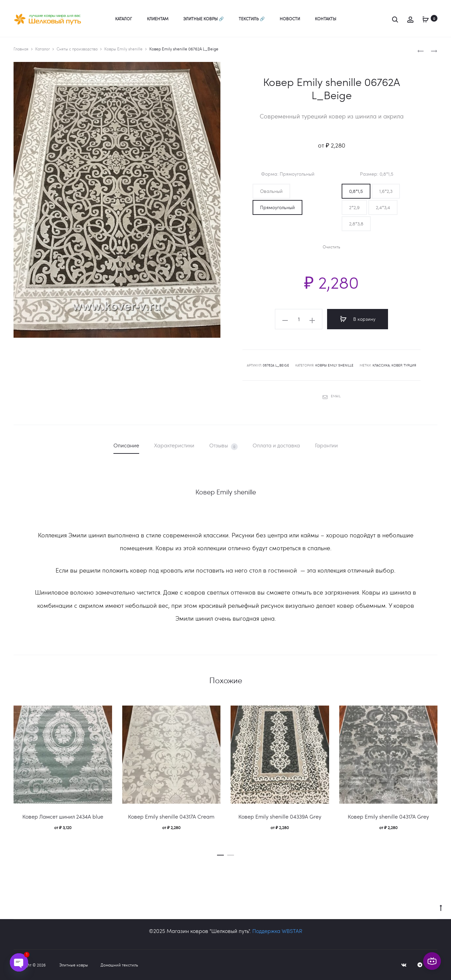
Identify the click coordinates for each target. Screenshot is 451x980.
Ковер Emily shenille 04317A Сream (171, 816)
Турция (410, 365)
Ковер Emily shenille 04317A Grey (388, 816)
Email (332, 396)
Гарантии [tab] (326, 445)
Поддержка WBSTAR (277, 931)
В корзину (358, 319)
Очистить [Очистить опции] (331, 247)
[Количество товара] (299, 319)
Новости (290, 19)
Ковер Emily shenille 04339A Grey (280, 816)
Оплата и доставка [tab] (276, 445)
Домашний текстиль (119, 965)
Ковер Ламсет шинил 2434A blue (63, 816)
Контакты (326, 19)
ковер (397, 365)
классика (381, 365)
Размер (377, 174)
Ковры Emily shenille (123, 49)
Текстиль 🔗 (252, 19)
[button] (271, 191)
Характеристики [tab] (174, 445)
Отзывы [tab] (223, 446)
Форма (288, 174)
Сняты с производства (77, 49)
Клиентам (158, 19)
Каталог (124, 19)
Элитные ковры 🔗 (203, 19)
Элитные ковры (74, 965)
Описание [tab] (126, 445)
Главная (21, 49)
